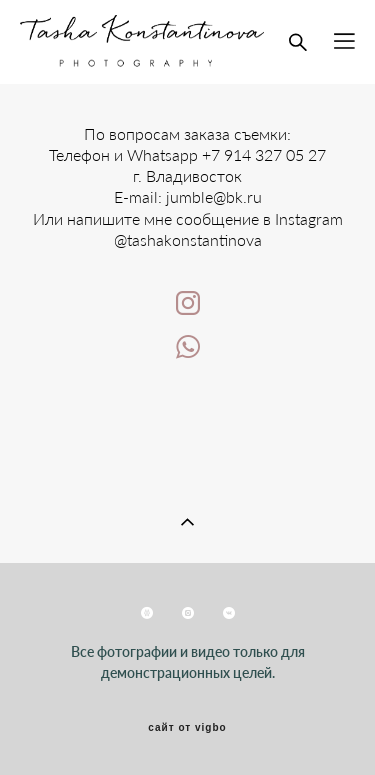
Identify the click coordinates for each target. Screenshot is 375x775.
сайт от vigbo (187, 728)
